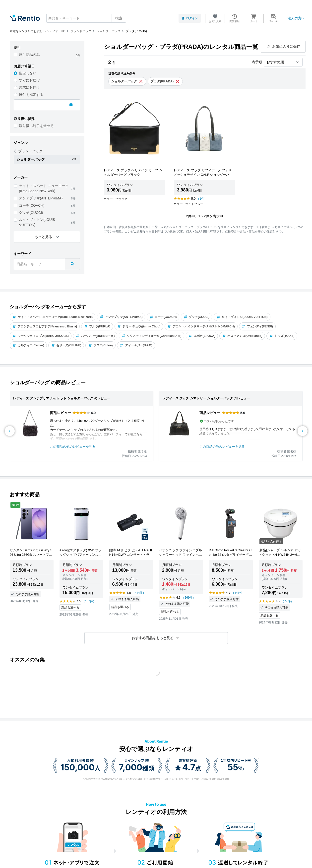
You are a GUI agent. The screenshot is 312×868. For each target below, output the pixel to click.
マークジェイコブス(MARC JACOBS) (41, 336)
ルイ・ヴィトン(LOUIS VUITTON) (37, 222)
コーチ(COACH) (32, 205)
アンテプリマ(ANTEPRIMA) (41, 198)
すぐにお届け (29, 80)
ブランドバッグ (28, 151)
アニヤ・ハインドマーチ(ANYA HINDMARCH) (201, 326)
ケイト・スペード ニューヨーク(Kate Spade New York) (44, 188)
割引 (17, 48)
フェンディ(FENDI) (257, 326)
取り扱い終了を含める (36, 126)
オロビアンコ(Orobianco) (242, 336)
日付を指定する (31, 95)
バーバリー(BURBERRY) (95, 336)
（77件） (287, 601)
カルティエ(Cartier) (28, 345)
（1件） (202, 199)
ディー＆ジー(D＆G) (136, 345)
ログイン (190, 18)
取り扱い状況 (24, 119)
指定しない (28, 73)
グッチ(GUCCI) (31, 213)
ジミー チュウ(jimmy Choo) (139, 326)
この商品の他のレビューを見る (73, 447)
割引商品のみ (29, 55)
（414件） (139, 593)
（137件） (89, 601)
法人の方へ (296, 18)
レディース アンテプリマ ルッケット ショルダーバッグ (53, 398)
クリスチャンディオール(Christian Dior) (151, 336)
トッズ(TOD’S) (282, 336)
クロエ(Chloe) (100, 345)
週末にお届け (29, 87)
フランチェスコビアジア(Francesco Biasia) (45, 326)
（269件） (188, 598)
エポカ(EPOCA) (202, 336)
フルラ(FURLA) (97, 326)
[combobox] (86, 18)
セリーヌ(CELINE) (66, 345)
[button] (156, 638)
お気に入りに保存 (283, 47)
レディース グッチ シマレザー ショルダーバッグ (198, 398)
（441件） (238, 593)
